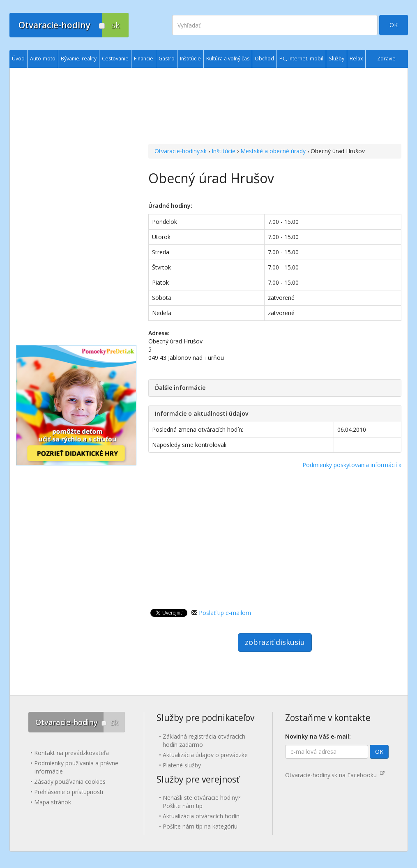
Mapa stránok (53, 802)
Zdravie (386, 59)
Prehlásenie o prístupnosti (69, 792)
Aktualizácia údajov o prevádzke (205, 755)
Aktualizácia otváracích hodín (201, 816)
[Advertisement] (275, 107)
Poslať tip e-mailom (225, 613)
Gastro (167, 59)
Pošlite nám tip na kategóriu (200, 826)
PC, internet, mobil (301, 59)
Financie (144, 59)
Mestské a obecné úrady (273, 151)
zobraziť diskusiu (275, 642)
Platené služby (182, 765)
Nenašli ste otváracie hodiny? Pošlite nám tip (202, 802)
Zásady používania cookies (70, 782)
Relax (356, 59)
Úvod (18, 59)
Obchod (264, 59)
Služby (336, 59)
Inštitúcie (223, 151)
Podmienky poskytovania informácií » (352, 465)
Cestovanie (115, 59)
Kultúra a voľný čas (228, 59)
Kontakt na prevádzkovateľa (71, 753)
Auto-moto (43, 59)
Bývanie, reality (79, 59)
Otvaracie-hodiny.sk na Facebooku (335, 775)
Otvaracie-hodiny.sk (181, 151)
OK (394, 25)
